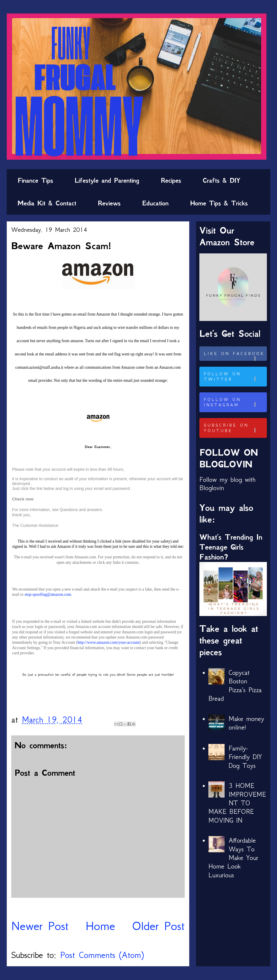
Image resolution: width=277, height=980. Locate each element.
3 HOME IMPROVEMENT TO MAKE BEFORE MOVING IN (237, 803)
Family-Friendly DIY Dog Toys (245, 757)
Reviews (109, 203)
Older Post (158, 926)
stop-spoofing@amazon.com (48, 594)
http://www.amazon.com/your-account (108, 642)
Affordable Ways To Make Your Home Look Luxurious (233, 858)
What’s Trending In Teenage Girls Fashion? (231, 547)
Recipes (171, 180)
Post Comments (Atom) (102, 955)
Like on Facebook (235, 356)
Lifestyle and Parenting (107, 180)
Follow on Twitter (235, 377)
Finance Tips (35, 180)
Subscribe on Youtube (235, 428)
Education (155, 203)
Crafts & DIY (222, 180)
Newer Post (40, 926)
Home (100, 926)
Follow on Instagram (235, 402)
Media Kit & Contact (47, 203)
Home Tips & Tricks (219, 203)
